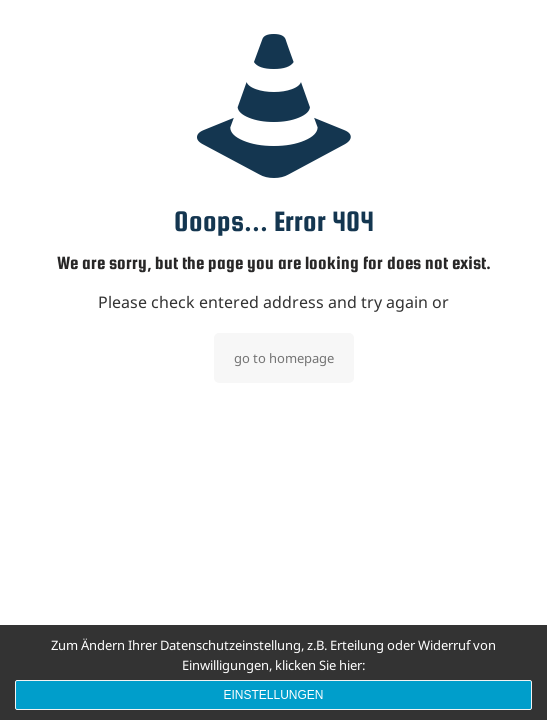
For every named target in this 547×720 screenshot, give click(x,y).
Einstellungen (273, 695)
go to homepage (284, 358)
